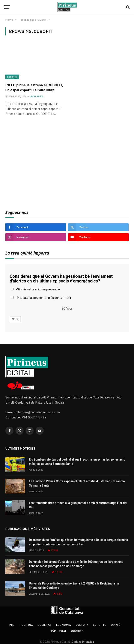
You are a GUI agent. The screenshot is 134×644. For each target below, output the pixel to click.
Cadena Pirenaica (82, 642)
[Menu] (7, 7)
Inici (12, 625)
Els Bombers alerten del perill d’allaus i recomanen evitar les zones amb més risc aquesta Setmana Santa (77, 462)
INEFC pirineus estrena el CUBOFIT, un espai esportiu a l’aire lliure (34, 88)
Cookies (77, 631)
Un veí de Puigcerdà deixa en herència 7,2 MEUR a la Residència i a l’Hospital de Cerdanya (74, 586)
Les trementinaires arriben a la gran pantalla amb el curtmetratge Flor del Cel (78, 505)
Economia (64, 625)
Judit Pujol (37, 97)
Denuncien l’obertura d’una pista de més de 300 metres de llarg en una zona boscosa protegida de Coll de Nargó (76, 564)
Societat (45, 625)
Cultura (82, 625)
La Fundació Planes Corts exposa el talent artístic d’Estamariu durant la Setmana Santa (77, 483)
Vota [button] (15, 319)
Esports (12, 77)
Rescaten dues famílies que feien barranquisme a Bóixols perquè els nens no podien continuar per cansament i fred (78, 542)
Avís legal (59, 631)
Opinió (116, 625)
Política (26, 625)
